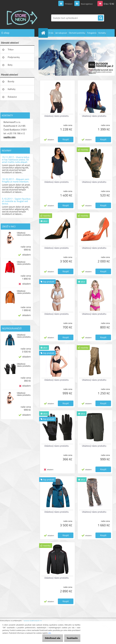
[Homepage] (44, 33)
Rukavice (12, 97)
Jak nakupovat (61, 33)
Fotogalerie (92, 33)
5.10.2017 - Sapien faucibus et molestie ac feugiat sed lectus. (16, 201)
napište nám (10, 137)
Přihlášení (63, 4)
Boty (10, 65)
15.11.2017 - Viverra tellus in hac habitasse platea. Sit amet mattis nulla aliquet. (16, 160)
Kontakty (102, 33)
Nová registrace (85, 4)
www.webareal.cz (33, 621)
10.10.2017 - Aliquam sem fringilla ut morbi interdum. (16, 180)
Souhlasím (71, 638)
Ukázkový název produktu (24, 234)
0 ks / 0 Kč (109, 4)
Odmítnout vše (49, 638)
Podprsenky (14, 57)
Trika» (11, 49)
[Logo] (21, 18)
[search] (101, 18)
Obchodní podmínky (77, 33)
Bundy (11, 81)
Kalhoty (12, 89)
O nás (51, 33)
